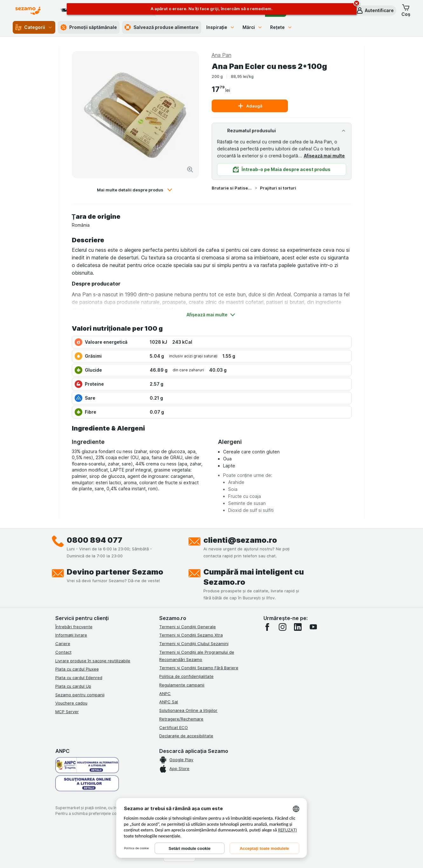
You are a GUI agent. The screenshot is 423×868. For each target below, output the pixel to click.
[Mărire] (190, 169)
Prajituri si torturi (278, 188)
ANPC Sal (169, 702)
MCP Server (67, 712)
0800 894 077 (95, 540)
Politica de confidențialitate (186, 676)
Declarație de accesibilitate (186, 736)
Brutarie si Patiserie (232, 188)
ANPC (165, 693)
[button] (375, 10)
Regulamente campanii (182, 685)
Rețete (281, 27)
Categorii (34, 27)
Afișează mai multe (324, 156)
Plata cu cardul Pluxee (77, 669)
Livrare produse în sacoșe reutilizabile (93, 661)
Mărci (252, 27)
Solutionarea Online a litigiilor (188, 710)
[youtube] (313, 627)
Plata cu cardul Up (73, 686)
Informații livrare (71, 635)
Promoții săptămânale (89, 27)
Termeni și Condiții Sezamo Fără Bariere (199, 668)
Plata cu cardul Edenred (79, 678)
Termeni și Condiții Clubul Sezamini (194, 644)
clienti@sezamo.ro (240, 540)
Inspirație (221, 27)
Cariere (63, 644)
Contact (63, 652)
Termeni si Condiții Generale (188, 627)
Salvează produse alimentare (162, 27)
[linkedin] (298, 627)
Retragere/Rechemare (181, 719)
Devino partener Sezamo (115, 572)
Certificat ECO (174, 727)
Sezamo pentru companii (80, 695)
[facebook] (267, 627)
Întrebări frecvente (74, 627)
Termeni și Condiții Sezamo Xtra (191, 635)
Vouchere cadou (71, 703)
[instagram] (283, 627)
